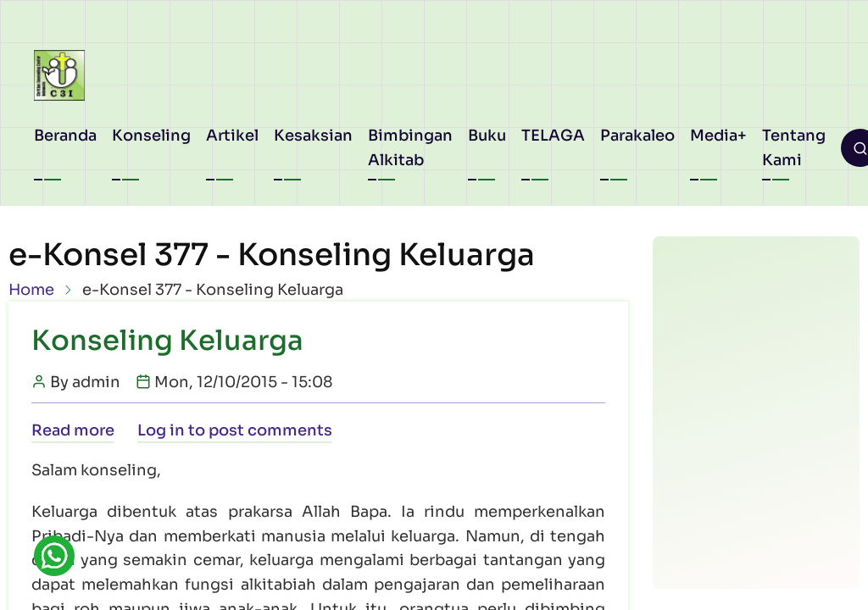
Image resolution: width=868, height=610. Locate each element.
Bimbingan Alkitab (410, 148)
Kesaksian (313, 136)
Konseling (151, 136)
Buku (487, 136)
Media (714, 136)
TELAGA (553, 136)
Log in (161, 430)
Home (31, 290)
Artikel (232, 136)
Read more (73, 430)
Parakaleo (637, 136)
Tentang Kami (794, 148)
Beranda (65, 136)
